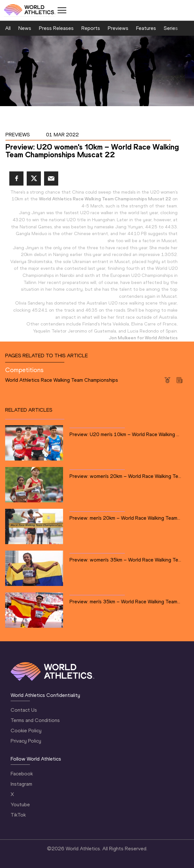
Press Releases (56, 28)
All (8, 28)
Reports (91, 28)
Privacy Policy (26, 741)
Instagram (21, 784)
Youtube (20, 804)
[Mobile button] (62, 10)
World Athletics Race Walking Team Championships (62, 380)
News (25, 28)
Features (146, 28)
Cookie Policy (26, 731)
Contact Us (24, 710)
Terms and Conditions (35, 720)
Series (171, 28)
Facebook (22, 774)
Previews (118, 28)
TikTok (18, 815)
